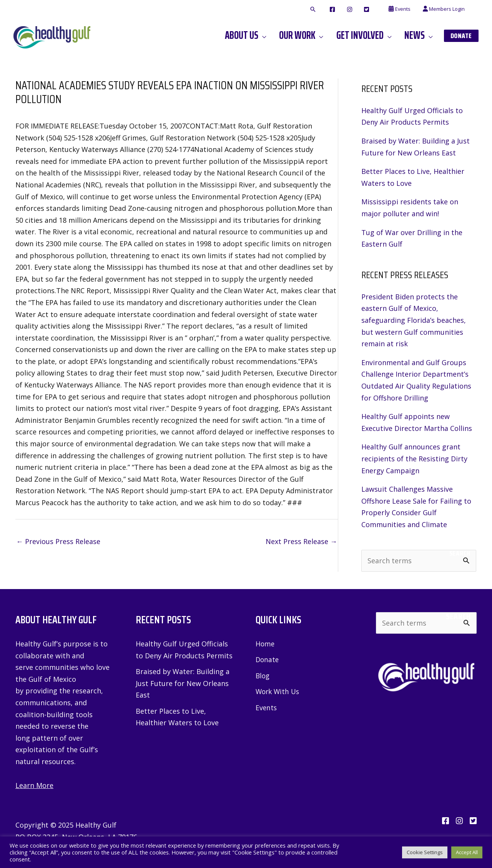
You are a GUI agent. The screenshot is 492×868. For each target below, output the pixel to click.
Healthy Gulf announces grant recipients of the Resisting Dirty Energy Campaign (414, 458)
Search (460, 553)
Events (267, 708)
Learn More (34, 785)
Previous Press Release (58, 541)
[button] (325, 10)
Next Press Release (301, 541)
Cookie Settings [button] (425, 852)
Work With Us (279, 691)
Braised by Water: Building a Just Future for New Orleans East (183, 683)
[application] (271, 35)
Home (265, 644)
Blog (263, 676)
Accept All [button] (467, 852)
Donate (268, 659)
